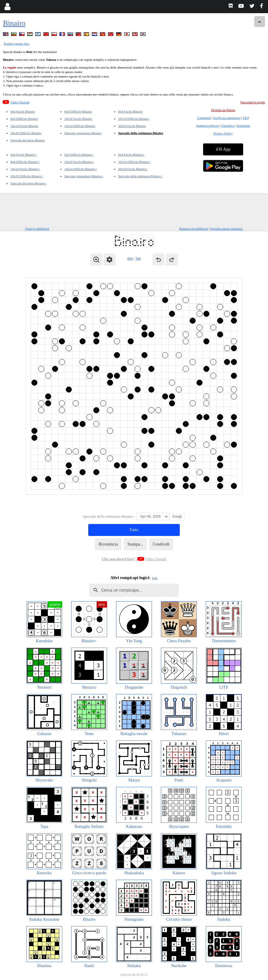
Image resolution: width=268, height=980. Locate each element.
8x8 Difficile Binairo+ (25, 162)
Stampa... (135, 544)
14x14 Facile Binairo (24, 126)
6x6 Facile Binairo (23, 111)
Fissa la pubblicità (37, 228)
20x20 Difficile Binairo (26, 133)
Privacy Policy (223, 133)
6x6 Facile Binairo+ (24, 155)
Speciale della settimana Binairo (141, 133)
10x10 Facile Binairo (78, 119)
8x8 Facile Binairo (130, 111)
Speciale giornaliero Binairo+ (84, 176)
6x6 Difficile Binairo (78, 111)
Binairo (14, 23)
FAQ (246, 118)
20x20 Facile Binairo (132, 126)
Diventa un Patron (223, 110)
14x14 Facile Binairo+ (25, 169)
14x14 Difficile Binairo (80, 126)
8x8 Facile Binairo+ (131, 155)
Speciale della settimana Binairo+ (140, 176)
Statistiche (243, 125)
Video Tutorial (20, 102)
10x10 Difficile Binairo (134, 119)
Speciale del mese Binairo (28, 140)
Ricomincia (108, 544)
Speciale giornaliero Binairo (83, 133)
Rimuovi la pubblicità (194, 228)
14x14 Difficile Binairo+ (81, 169)
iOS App (223, 149)
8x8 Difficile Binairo (24, 119)
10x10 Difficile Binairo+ (134, 162)
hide (155, 578)
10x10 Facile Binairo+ (79, 162)
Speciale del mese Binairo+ (29, 183)
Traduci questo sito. (17, 43)
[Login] (7, 7)
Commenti (204, 118)
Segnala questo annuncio (227, 228)
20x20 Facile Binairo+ (133, 169)
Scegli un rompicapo (227, 118)
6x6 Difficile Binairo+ (79, 155)
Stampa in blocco (207, 125)
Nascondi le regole (253, 102)
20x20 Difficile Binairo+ (27, 176)
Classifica (227, 125)
